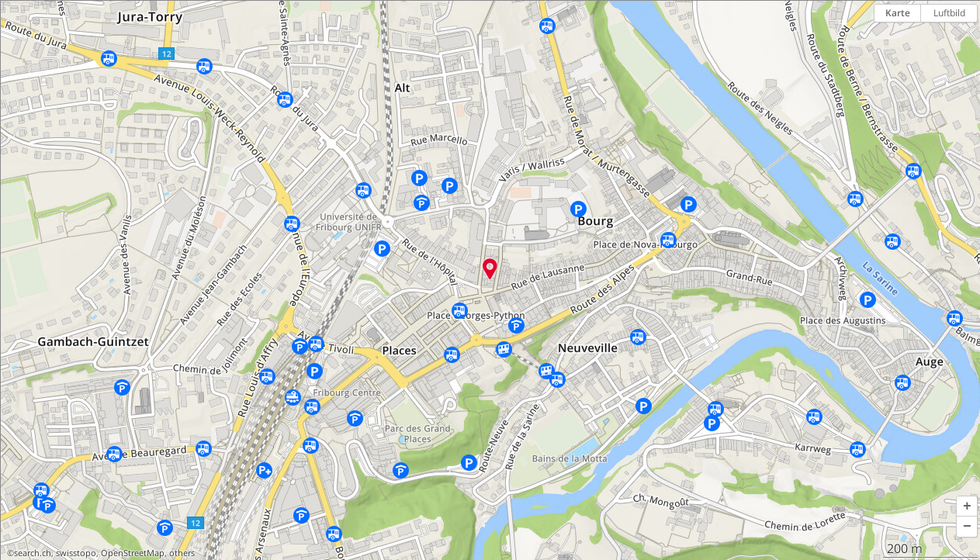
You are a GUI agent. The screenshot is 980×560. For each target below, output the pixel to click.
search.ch (33, 553)
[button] (967, 506)
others (182, 553)
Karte (898, 13)
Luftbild (949, 13)
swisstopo (76, 553)
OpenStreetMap (133, 553)
